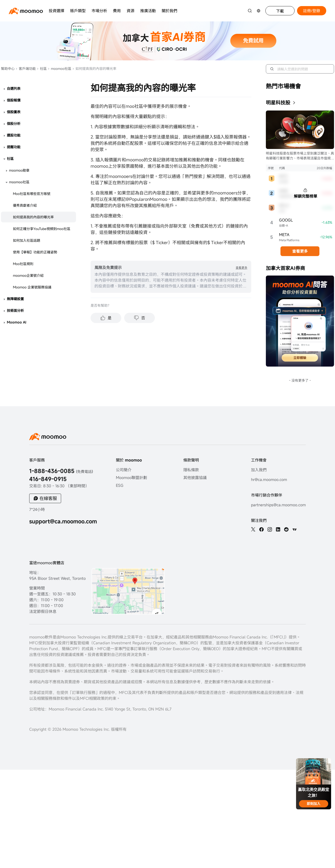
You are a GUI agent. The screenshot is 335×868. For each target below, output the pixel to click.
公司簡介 (124, 470)
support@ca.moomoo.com (63, 521)
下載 (280, 11)
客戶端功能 (26, 69)
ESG (120, 485)
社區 (42, 69)
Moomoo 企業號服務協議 (32, 287)
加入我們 (259, 470)
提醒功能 (14, 147)
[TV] (295, 529)
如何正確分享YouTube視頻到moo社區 (42, 229)
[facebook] (261, 529)
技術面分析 (15, 310)
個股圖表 (14, 112)
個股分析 (14, 124)
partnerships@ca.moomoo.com (278, 505)
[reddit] (286, 529)
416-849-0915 (48, 479)
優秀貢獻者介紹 (25, 205)
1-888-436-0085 (61, 471)
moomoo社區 (60, 69)
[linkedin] (278, 529)
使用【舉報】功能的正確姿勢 (35, 252)
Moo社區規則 (23, 264)
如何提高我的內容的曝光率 (33, 217)
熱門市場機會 (283, 86)
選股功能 (14, 135)
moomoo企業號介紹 (28, 275)
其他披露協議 (195, 478)
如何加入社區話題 (27, 240)
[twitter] (253, 529)
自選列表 (14, 88)
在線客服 (48, 498)
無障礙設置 (15, 299)
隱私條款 (191, 470)
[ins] (270, 529)
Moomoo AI (17, 322)
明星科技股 (278, 103)
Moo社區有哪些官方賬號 (32, 194)
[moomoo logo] (26, 11)
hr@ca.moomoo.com (269, 480)
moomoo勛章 (19, 170)
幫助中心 (8, 69)
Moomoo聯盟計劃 (131, 478)
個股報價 (14, 100)
